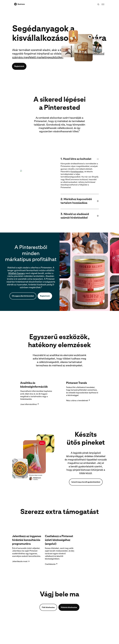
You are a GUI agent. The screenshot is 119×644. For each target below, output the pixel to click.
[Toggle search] (98, 4)
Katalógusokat (77, 181)
